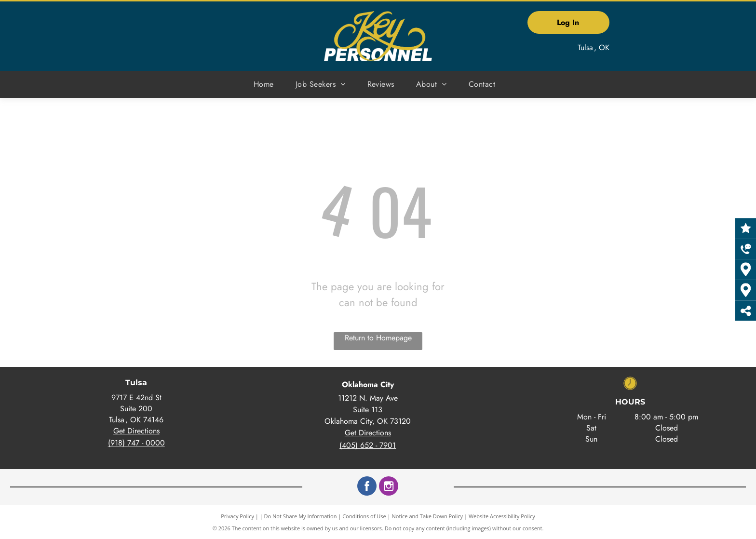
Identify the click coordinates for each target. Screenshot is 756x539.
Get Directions (136, 431)
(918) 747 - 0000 (136, 443)
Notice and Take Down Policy (428, 516)
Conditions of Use (364, 516)
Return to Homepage (378, 338)
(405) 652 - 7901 (368, 445)
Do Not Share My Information (301, 516)
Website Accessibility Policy (502, 516)
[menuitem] (267, 84)
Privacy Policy (237, 516)
